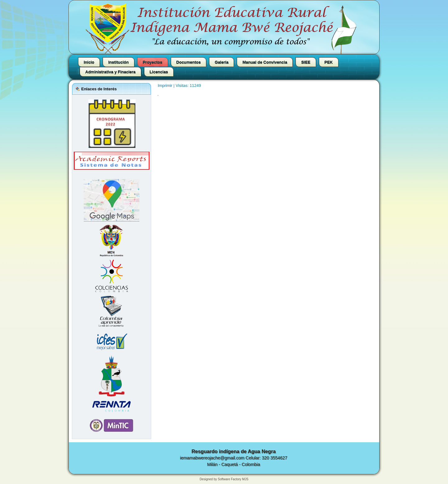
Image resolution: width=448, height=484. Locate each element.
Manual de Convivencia (265, 62)
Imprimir (166, 85)
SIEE (306, 62)
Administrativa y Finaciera (110, 72)
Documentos (189, 62)
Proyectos (153, 62)
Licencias (159, 72)
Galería (222, 62)
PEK (329, 62)
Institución (119, 62)
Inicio (89, 62)
